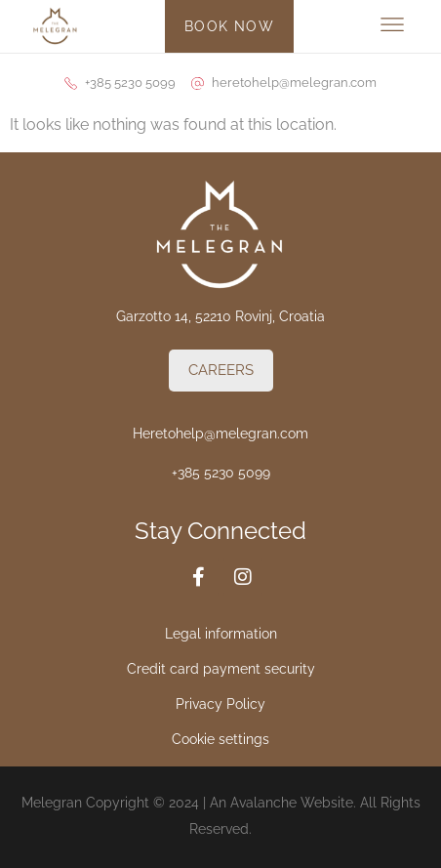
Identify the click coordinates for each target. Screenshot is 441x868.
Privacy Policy (220, 704)
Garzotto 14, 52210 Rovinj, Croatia (220, 316)
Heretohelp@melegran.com (220, 434)
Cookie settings (220, 739)
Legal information (221, 634)
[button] (393, 26)
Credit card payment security (221, 669)
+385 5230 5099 (221, 473)
